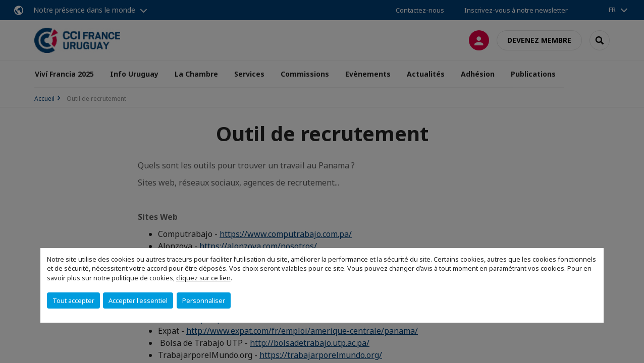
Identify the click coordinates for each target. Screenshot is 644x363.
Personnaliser (204, 300)
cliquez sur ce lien (203, 278)
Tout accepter (73, 300)
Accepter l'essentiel (138, 300)
